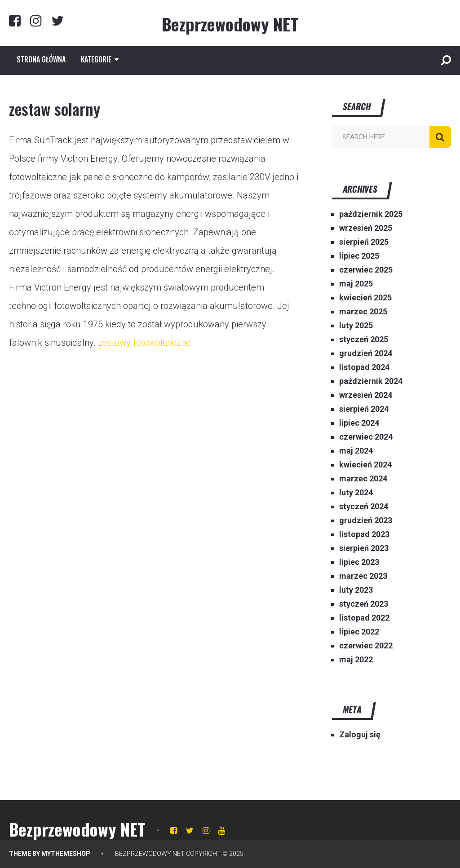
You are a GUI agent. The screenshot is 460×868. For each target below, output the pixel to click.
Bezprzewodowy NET (230, 24)
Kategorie (96, 59)
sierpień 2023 (364, 548)
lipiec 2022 (359, 632)
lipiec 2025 (359, 256)
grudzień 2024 (366, 353)
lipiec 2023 (359, 562)
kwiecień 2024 (365, 465)
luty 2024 (356, 492)
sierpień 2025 (364, 242)
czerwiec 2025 (366, 270)
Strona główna (41, 59)
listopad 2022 (364, 618)
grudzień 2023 (366, 520)
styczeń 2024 (364, 506)
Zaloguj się (360, 734)
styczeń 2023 (364, 604)
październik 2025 (371, 214)
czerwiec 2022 (366, 645)
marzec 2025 (363, 311)
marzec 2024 (363, 478)
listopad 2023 (364, 534)
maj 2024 (356, 451)
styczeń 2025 (364, 339)
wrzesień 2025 (366, 228)
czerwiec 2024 (366, 437)
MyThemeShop (66, 854)
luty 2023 (356, 590)
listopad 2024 (364, 367)
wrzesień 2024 (366, 395)
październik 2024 (371, 381)
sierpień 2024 (364, 409)
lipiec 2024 (359, 423)
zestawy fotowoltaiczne (144, 343)
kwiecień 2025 (365, 297)
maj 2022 (356, 659)
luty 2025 (356, 325)
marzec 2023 (363, 576)
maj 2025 (356, 284)
